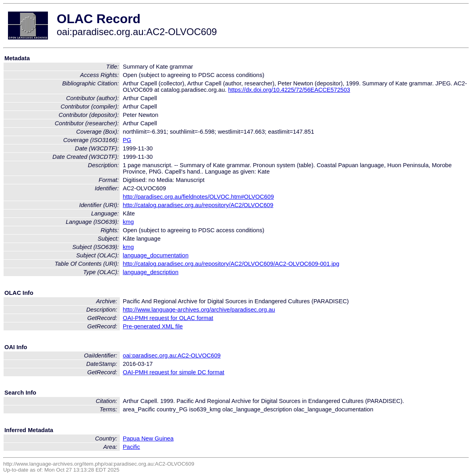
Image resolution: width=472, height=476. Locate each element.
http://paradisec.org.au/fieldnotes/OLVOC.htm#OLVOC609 (198, 197)
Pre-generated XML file (153, 326)
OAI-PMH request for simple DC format (174, 372)
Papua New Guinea (148, 438)
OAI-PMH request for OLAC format (168, 318)
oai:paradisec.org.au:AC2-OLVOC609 (172, 356)
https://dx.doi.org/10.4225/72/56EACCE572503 (289, 90)
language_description (151, 272)
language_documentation (156, 255)
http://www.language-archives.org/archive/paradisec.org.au (199, 310)
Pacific (132, 447)
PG (127, 140)
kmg (129, 222)
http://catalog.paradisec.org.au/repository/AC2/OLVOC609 (198, 205)
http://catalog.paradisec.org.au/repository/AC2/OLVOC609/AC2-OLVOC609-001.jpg (231, 264)
